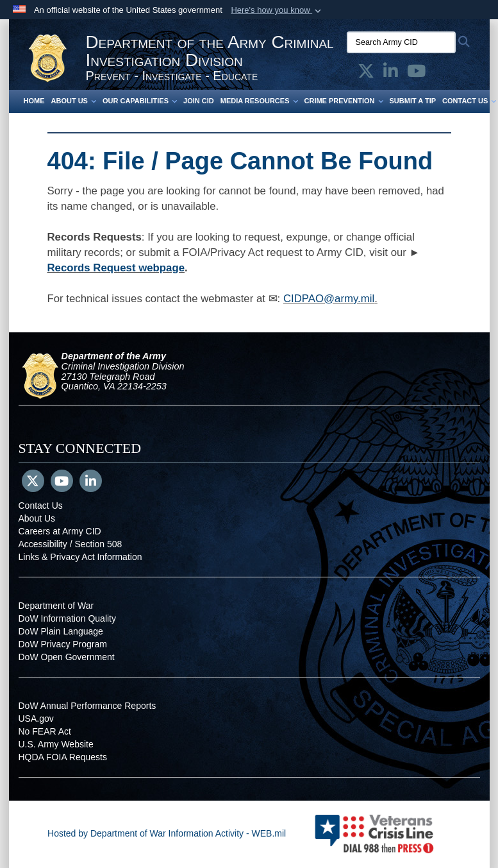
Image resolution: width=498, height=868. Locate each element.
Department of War (56, 606)
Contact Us (41, 506)
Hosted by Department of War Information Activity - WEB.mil (167, 833)
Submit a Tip (413, 101)
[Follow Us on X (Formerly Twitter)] (33, 482)
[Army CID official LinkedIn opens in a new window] (391, 74)
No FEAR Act (45, 731)
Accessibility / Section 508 (71, 544)
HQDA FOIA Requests (63, 757)
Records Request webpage (116, 268)
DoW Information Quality (68, 618)
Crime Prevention (344, 101)
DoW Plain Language (61, 631)
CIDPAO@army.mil (329, 299)
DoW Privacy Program (63, 644)
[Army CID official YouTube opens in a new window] (416, 74)
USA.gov (36, 719)
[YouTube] (62, 482)
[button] (277, 10)
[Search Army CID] (401, 42)
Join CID (199, 101)
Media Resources (259, 101)
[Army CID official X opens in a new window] (366, 74)
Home (34, 101)
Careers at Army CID (60, 531)
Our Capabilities (140, 101)
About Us (74, 101)
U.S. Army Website (56, 744)
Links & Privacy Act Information (80, 557)
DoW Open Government (67, 657)
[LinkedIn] (91, 482)
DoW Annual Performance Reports (87, 706)
